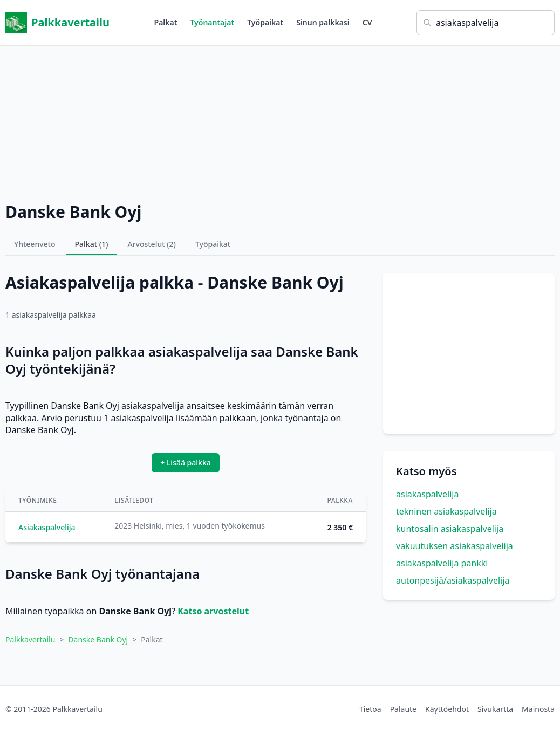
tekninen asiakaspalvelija (446, 511)
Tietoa (370, 709)
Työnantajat (212, 22)
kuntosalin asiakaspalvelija (450, 529)
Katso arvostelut (213, 611)
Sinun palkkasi (323, 22)
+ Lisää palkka (186, 463)
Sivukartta (495, 709)
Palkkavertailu (57, 23)
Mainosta (538, 709)
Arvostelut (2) (152, 244)
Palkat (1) (92, 244)
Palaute (403, 709)
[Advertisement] (280, 121)
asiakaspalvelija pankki (442, 563)
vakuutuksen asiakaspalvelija (455, 546)
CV (367, 22)
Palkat (166, 22)
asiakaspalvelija (427, 494)
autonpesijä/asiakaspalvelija (453, 580)
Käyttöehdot (447, 709)
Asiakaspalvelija (47, 527)
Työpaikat (265, 22)
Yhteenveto (35, 244)
